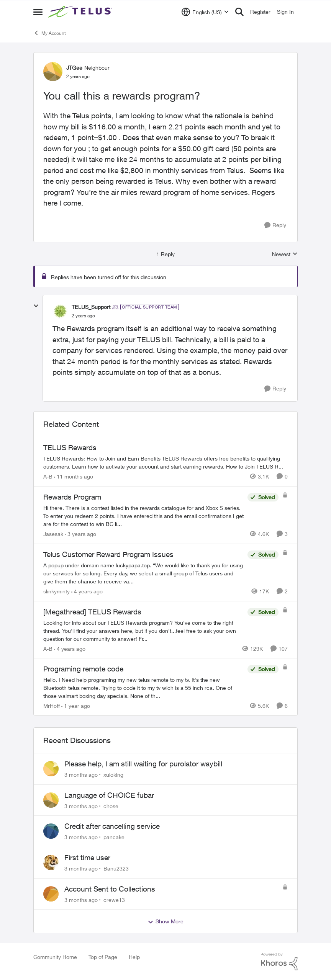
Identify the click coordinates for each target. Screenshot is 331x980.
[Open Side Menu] (38, 12)
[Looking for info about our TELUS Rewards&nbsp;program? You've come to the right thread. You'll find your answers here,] (143, 630)
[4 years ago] (87, 591)
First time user (87, 857)
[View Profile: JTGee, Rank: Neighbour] (53, 72)
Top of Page (103, 957)
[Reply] (275, 225)
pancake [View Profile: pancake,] (114, 837)
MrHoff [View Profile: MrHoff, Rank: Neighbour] (52, 706)
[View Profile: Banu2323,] (51, 862)
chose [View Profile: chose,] (111, 806)
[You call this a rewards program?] (83, 316)
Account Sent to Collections (110, 889)
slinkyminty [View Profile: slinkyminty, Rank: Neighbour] (57, 591)
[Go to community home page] (81, 12)
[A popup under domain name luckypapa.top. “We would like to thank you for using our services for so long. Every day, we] (143, 573)
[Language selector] (205, 12)
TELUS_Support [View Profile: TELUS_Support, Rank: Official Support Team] (91, 307)
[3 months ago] (81, 775)
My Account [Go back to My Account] (50, 33)
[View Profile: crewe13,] (51, 894)
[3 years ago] (80, 534)
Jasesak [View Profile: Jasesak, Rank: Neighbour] (53, 534)
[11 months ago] (74, 476)
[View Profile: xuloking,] (51, 769)
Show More (165, 921)
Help (134, 957)
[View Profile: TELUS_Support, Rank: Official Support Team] (60, 311)
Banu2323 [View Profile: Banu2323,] (116, 868)
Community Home (55, 957)
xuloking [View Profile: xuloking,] (113, 775)
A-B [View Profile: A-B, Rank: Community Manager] (48, 476)
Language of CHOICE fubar (109, 795)
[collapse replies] (36, 306)
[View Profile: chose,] (51, 800)
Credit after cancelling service (112, 826)
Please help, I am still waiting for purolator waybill (143, 764)
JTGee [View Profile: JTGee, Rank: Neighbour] (74, 68)
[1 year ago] (76, 706)
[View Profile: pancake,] (51, 831)
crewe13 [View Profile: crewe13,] (114, 899)
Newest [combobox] (285, 254)
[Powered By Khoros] (279, 962)
